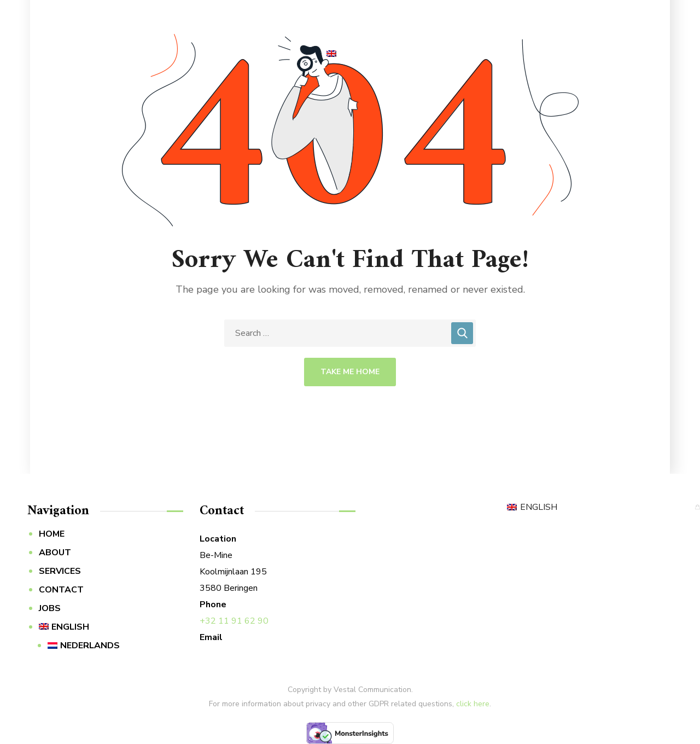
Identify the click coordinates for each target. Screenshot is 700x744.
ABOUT (55, 553)
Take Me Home (350, 372)
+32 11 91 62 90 (234, 621)
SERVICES (60, 571)
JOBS (50, 608)
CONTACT (61, 590)
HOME (52, 534)
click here (473, 704)
